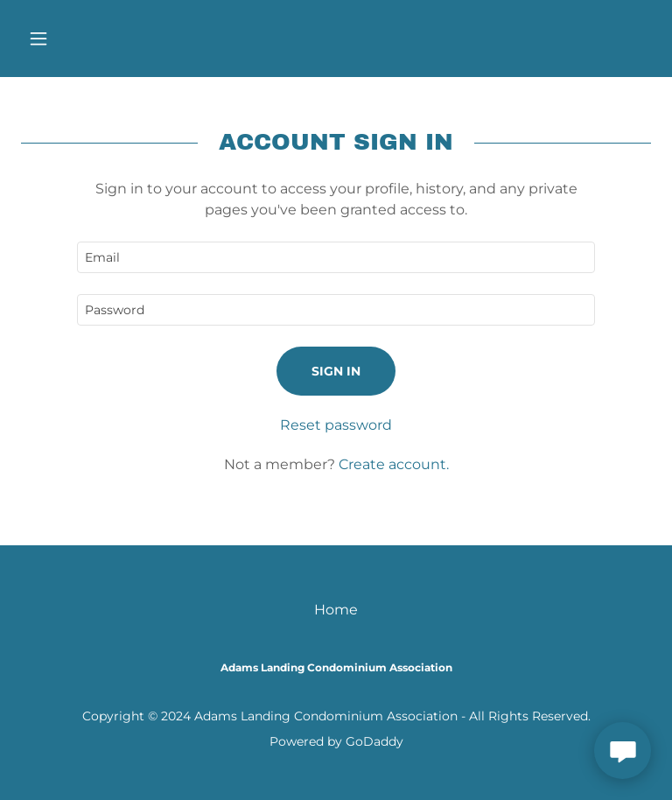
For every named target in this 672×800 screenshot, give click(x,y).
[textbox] (336, 257)
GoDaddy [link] (374, 741)
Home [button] (336, 610)
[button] (68, 39)
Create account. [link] (394, 464)
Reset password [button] (336, 425)
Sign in (336, 371)
